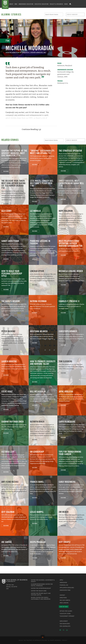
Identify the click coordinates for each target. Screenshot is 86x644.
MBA (16, 4)
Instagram (60, 630)
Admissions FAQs (65, 590)
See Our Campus (65, 600)
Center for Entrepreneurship (41, 588)
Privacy (65, 640)
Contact (62, 595)
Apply (61, 580)
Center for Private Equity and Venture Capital (41, 594)
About (12, 4)
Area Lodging (64, 603)
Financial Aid (64, 585)
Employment (64, 621)
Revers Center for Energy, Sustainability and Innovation (41, 598)
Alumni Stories (11, 14)
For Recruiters (65, 624)
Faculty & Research (57, 4)
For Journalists (65, 626)
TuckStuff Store (65, 614)
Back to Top (43, 637)
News (66, 4)
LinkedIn (64, 630)
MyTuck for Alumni (66, 611)
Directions (63, 598)
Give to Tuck (64, 607)
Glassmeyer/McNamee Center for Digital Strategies (42, 585)
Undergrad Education (26, 4)
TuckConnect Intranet (67, 616)
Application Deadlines (67, 588)
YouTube (67, 630)
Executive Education (42, 4)
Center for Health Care (39, 591)
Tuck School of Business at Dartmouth (5, 5)
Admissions (63, 582)
